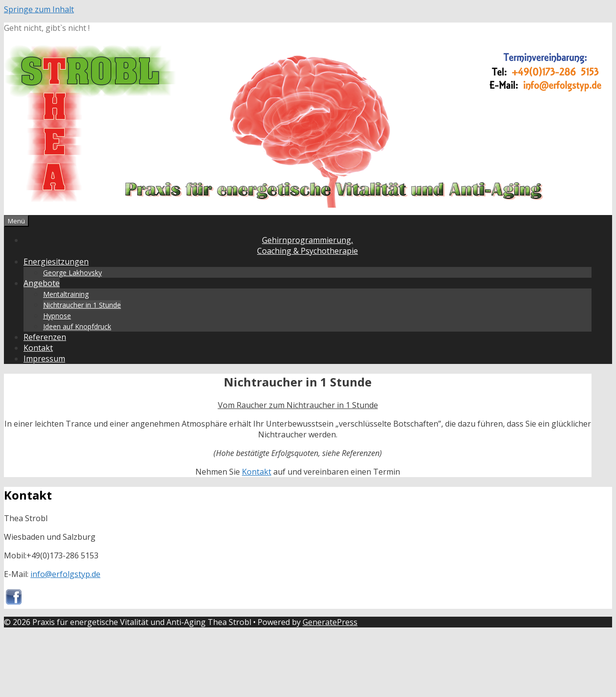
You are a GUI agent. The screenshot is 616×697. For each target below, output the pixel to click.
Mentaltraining (66, 294)
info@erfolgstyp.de (65, 574)
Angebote (42, 283)
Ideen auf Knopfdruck (77, 326)
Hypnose (57, 316)
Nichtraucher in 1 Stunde (82, 305)
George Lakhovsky (72, 273)
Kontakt (38, 348)
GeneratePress (330, 622)
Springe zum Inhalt (39, 9)
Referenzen (45, 337)
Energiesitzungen (56, 262)
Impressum (44, 359)
